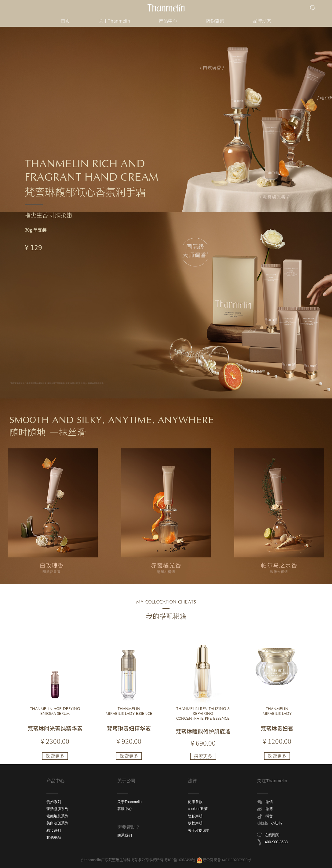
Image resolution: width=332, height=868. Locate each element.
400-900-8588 (272, 842)
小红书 (269, 823)
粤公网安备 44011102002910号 (224, 860)
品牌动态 (262, 21)
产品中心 (168, 21)
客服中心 (125, 809)
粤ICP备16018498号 (180, 860)
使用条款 (195, 802)
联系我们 (125, 835)
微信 (265, 802)
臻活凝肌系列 (57, 809)
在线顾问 (268, 835)
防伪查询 (215, 21)
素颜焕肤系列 (57, 816)
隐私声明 (195, 816)
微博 (265, 809)
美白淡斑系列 (57, 823)
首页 (65, 21)
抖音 (265, 816)
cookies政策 (198, 809)
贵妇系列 (54, 802)
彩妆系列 (54, 830)
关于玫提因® (198, 830)
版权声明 (195, 823)
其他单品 (54, 837)
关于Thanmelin (114, 21)
